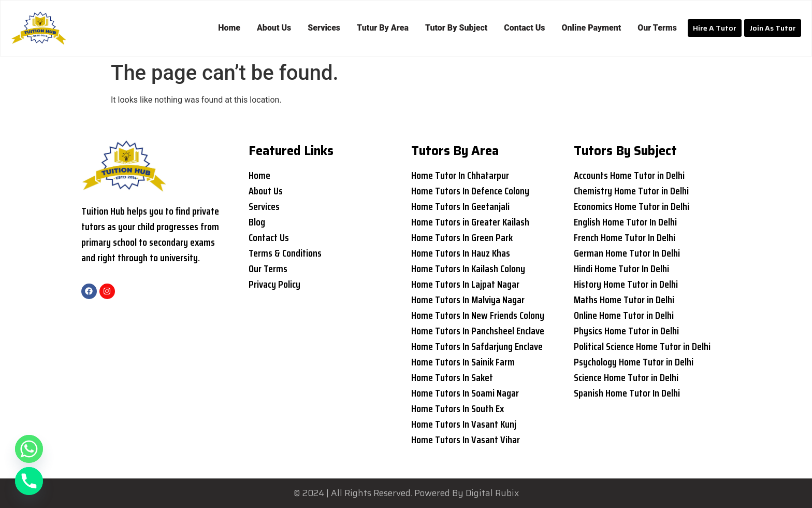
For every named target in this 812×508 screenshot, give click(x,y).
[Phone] (29, 481)
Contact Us (524, 28)
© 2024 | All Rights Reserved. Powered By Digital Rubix (406, 493)
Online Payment (592, 28)
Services (324, 28)
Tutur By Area (383, 28)
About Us (274, 28)
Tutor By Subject (456, 28)
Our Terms (657, 28)
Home (229, 28)
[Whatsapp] (29, 449)
